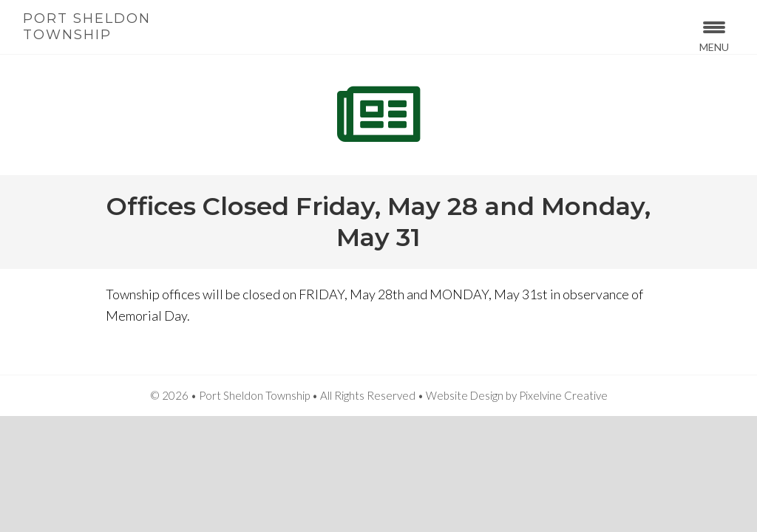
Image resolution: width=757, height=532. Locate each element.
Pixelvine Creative (563, 395)
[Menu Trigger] (714, 35)
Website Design (465, 395)
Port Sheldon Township (87, 27)
